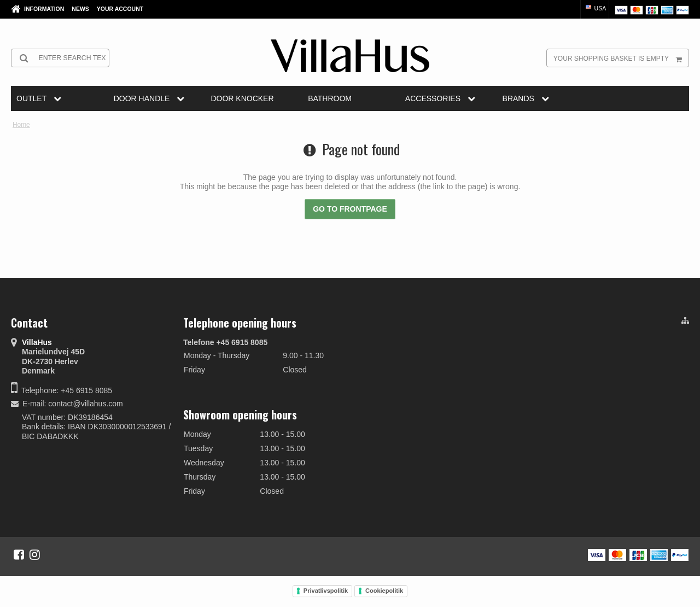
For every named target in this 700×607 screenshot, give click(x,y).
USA (595, 8)
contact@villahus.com (85, 404)
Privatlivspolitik (326, 591)
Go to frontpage (350, 209)
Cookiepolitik (384, 591)
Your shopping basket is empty (621, 58)
